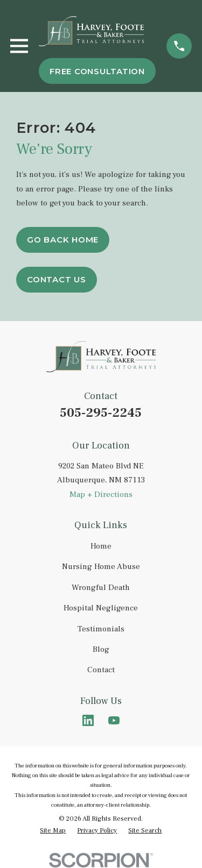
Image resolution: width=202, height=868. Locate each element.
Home (101, 546)
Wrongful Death (101, 588)
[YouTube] (114, 720)
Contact (101, 670)
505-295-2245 (101, 413)
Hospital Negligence (101, 608)
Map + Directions (101, 495)
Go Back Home (63, 240)
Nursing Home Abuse (101, 567)
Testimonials (101, 629)
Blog (101, 649)
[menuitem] (53, 831)
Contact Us (57, 279)
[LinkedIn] (88, 720)
